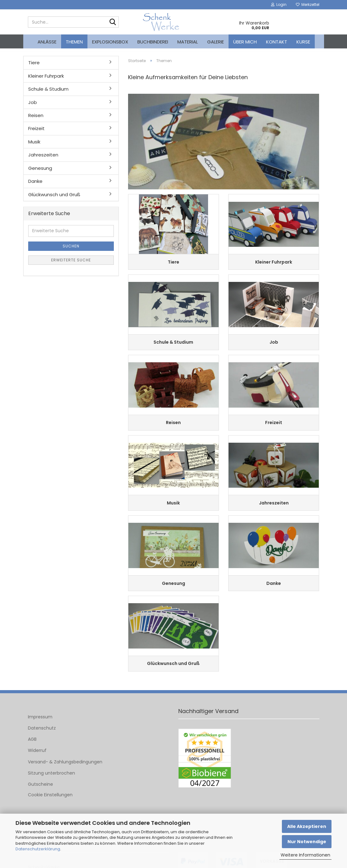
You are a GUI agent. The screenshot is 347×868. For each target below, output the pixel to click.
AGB (32, 756)
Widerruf (37, 767)
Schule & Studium (48, 94)
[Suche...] (113, 22)
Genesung (40, 172)
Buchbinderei (153, 42)
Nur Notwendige (307, 842)
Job (33, 107)
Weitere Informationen (305, 855)
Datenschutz (42, 744)
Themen (74, 42)
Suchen (71, 250)
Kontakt (277, 42)
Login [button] (279, 5)
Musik (34, 146)
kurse (303, 42)
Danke (35, 186)
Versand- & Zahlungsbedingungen (65, 778)
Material (188, 42)
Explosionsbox (110, 42)
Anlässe (47, 42)
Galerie (216, 42)
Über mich (245, 42)
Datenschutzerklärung (38, 849)
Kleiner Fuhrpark (46, 80)
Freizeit (36, 133)
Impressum (40, 733)
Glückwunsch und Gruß (54, 199)
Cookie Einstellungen (50, 811)
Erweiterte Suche (71, 264)
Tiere (34, 67)
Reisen (36, 120)
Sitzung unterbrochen (51, 789)
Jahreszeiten (43, 159)
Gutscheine (40, 800)
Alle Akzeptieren (307, 826)
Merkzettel (308, 5)
